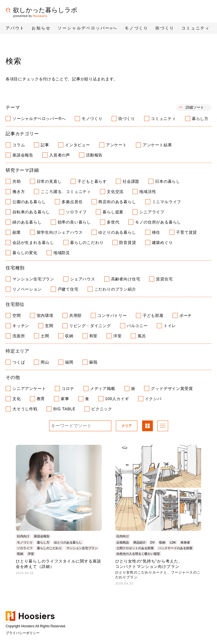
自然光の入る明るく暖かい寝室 (138, 554)
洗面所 (19, 336)
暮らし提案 (113, 212)
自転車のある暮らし (31, 212)
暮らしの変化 (25, 253)
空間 (17, 315)
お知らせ (41, 28)
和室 (94, 336)
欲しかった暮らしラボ (42, 10)
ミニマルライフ (167, 202)
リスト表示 (163, 426)
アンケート (116, 145)
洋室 (118, 336)
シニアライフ (152, 212)
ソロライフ (76, 212)
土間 (45, 336)
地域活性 (148, 192)
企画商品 (123, 542)
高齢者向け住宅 (126, 279)
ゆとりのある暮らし (117, 232)
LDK (173, 542)
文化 (17, 399)
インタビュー (78, 145)
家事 (65, 399)
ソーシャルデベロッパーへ (88, 28)
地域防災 (62, 253)
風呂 (142, 336)
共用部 (75, 315)
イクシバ (153, 399)
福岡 (69, 362)
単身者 (185, 542)
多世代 (113, 222)
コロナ (68, 388)
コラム (19, 145)
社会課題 (131, 181)
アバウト (15, 28)
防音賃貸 (128, 242)
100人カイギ (117, 399)
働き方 (19, 192)
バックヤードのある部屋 (175, 548)
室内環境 (45, 315)
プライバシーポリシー (23, 633)
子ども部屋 (153, 315)
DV (152, 542)
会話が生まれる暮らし (33, 242)
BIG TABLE (64, 409)
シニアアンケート (29, 388)
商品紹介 (140, 542)
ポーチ (186, 315)
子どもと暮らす (92, 181)
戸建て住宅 (68, 289)
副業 (17, 232)
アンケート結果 (157, 145)
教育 (41, 399)
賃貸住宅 (164, 279)
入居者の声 (60, 155)
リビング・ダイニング (90, 326)
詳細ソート (195, 107)
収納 (69, 336)
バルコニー (137, 326)
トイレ (170, 326)
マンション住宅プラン (33, 279)
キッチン (21, 326)
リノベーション (27, 289)
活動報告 (94, 155)
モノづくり (92, 119)
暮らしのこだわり (87, 242)
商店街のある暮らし (117, 202)
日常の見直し (49, 181)
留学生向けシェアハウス (60, 232)
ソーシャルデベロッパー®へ (39, 119)
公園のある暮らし (29, 202)
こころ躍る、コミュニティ (66, 192)
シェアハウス (83, 279)
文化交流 (115, 192)
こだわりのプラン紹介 (115, 289)
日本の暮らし (168, 181)
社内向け (23, 536)
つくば (19, 362)
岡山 (45, 362)
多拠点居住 (72, 202)
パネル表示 (147, 426)
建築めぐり (162, 242)
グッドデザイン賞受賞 (172, 388)
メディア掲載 (103, 388)
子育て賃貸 (186, 232)
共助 (17, 181)
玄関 (49, 326)
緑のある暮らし (27, 222)
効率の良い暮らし (74, 222)
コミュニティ (163, 119)
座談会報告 (23, 155)
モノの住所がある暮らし (158, 222)
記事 (45, 145)
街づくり (127, 119)
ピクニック (102, 409)
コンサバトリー (112, 315)
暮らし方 (200, 119)
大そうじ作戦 (25, 409)
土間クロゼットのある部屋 (135, 548)
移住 (156, 232)
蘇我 (94, 362)
